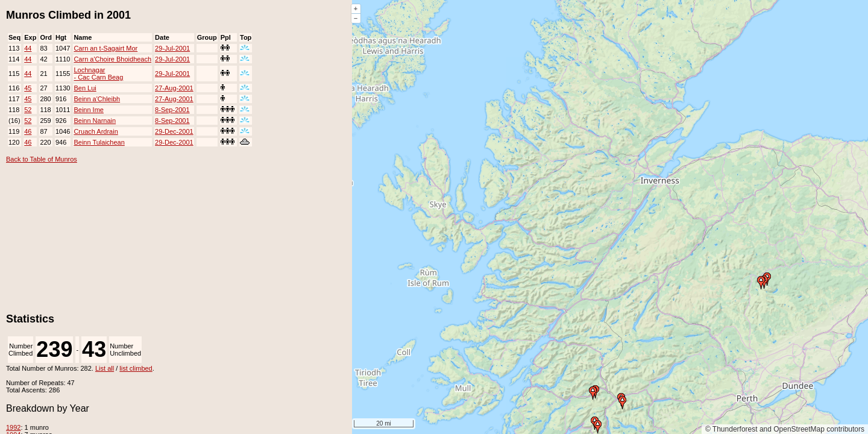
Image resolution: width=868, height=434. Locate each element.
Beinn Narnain (95, 121)
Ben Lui (85, 88)
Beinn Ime (89, 110)
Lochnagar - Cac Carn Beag (98, 74)
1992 (13, 427)
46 (28, 131)
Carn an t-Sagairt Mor (105, 48)
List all (105, 368)
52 (28, 110)
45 (28, 88)
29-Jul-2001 (172, 48)
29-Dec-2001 (174, 131)
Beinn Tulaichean (99, 142)
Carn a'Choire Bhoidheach (112, 59)
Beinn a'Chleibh (97, 99)
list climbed (136, 368)
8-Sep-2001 (172, 110)
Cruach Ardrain (96, 131)
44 (28, 48)
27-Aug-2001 (174, 88)
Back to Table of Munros (42, 159)
